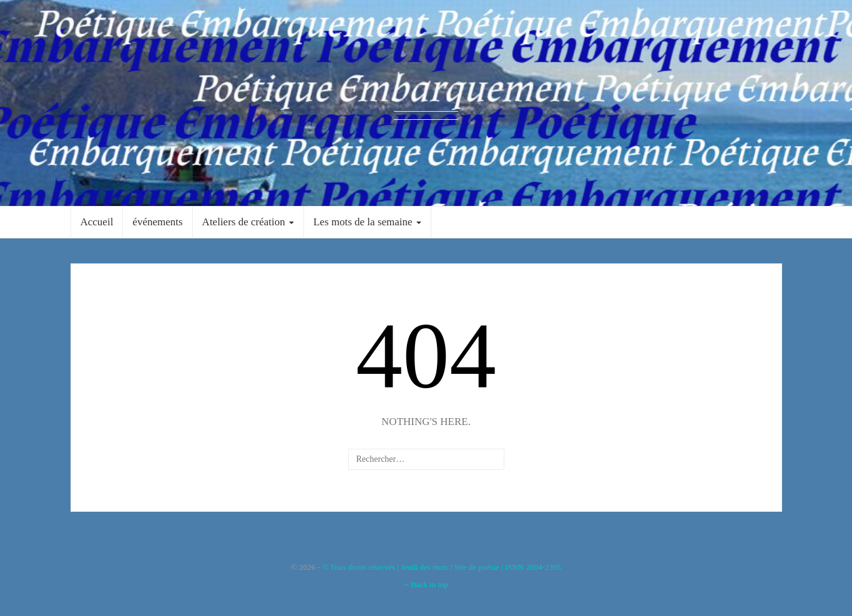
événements (157, 222)
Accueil (97, 222)
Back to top (426, 584)
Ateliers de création (248, 222)
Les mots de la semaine (367, 222)
